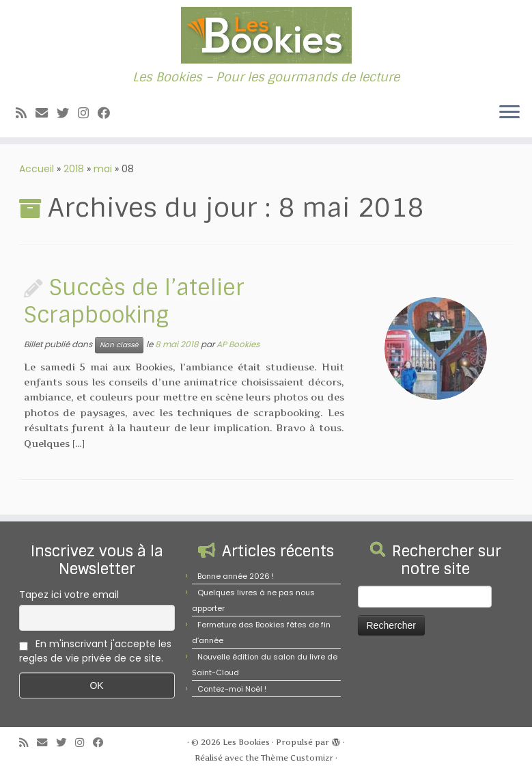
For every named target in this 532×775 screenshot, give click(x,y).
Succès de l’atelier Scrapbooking (134, 301)
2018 (74, 169)
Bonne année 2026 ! (236, 576)
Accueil (37, 169)
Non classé (119, 345)
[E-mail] (46, 113)
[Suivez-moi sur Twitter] (67, 113)
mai (103, 169)
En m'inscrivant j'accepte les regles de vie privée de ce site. (95, 651)
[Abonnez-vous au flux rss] (26, 113)
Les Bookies (246, 742)
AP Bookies (238, 344)
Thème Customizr (297, 758)
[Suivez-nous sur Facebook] (108, 113)
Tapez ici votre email (69, 595)
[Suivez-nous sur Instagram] (88, 113)
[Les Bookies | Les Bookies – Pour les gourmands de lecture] (266, 35)
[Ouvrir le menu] (509, 113)
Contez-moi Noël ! (232, 689)
